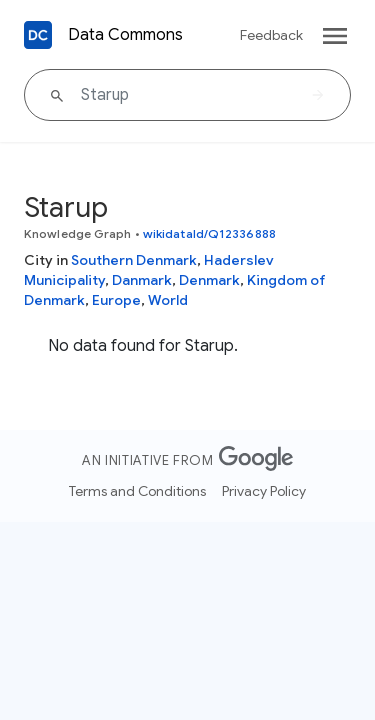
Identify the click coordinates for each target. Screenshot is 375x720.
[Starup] (187, 95)
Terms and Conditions (137, 491)
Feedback (271, 35)
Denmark (209, 280)
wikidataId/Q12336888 (209, 233)
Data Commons (125, 35)
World (168, 300)
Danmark (142, 280)
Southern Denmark (134, 260)
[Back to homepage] (38, 35)
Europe (116, 300)
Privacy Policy (264, 491)
